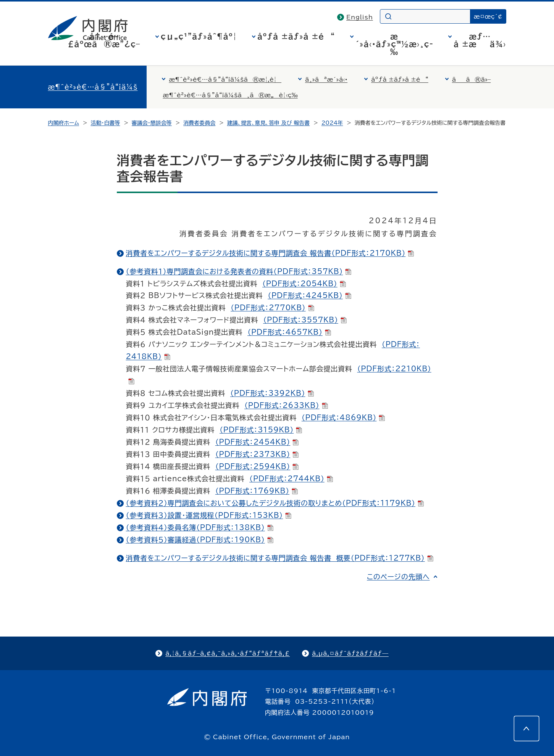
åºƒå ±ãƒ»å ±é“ (296, 36)
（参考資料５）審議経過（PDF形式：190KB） (200, 540)
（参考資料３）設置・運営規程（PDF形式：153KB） (209, 515)
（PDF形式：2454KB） (257, 442)
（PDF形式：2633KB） (286, 405)
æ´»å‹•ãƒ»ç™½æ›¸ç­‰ (394, 44)
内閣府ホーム (64, 123)
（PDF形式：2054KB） (304, 284)
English (360, 17)
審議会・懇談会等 (152, 123)
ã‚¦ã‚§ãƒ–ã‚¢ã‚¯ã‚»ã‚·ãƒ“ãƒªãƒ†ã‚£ (228, 653)
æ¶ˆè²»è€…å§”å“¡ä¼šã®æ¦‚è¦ (225, 79)
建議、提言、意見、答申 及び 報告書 (269, 123)
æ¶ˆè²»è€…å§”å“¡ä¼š (93, 87)
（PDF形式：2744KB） (291, 479)
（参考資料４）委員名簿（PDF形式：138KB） (200, 527)
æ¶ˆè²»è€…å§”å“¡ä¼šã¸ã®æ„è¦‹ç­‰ (230, 95)
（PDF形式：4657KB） (289, 332)
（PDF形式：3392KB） (272, 393)
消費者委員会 (199, 123)
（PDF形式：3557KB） (305, 320)
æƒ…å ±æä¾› (480, 40)
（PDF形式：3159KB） (261, 430)
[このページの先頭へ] (527, 729)
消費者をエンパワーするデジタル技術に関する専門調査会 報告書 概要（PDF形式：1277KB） (280, 558)
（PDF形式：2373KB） (257, 454)
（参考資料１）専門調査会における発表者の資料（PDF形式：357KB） (239, 271)
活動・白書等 (105, 123)
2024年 (332, 123)
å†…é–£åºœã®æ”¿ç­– (104, 40)
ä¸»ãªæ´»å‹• (326, 79)
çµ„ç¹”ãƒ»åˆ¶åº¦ (199, 36)
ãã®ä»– (472, 79)
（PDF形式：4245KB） (309, 295)
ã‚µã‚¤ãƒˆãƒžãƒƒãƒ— (350, 653)
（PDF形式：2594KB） (257, 466)
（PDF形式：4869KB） (343, 417)
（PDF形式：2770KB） (272, 308)
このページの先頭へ (398, 577)
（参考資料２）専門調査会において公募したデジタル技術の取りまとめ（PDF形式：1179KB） (275, 503)
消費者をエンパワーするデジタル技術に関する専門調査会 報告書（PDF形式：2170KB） (270, 253)
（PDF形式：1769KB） (257, 491)
